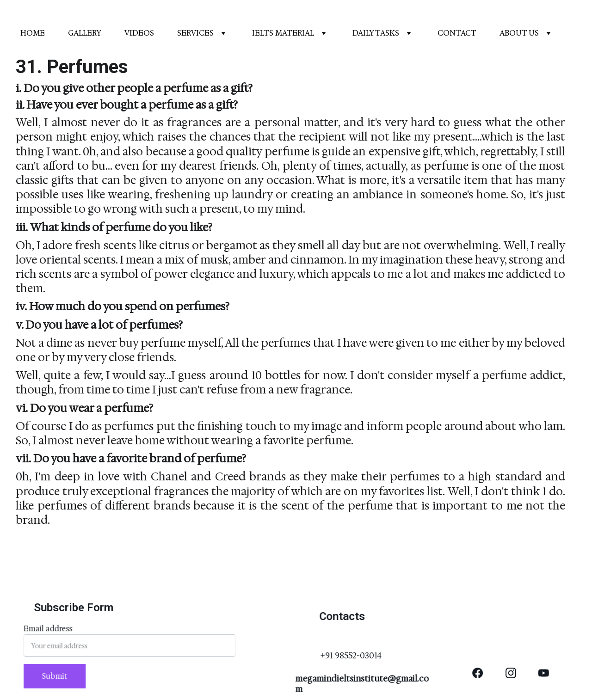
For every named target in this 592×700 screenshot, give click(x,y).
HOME (33, 33)
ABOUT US (519, 33)
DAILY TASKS (376, 33)
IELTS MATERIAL (283, 33)
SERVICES (195, 33)
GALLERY (85, 33)
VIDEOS (139, 33)
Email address (52, 630)
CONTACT (457, 33)
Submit (58, 675)
